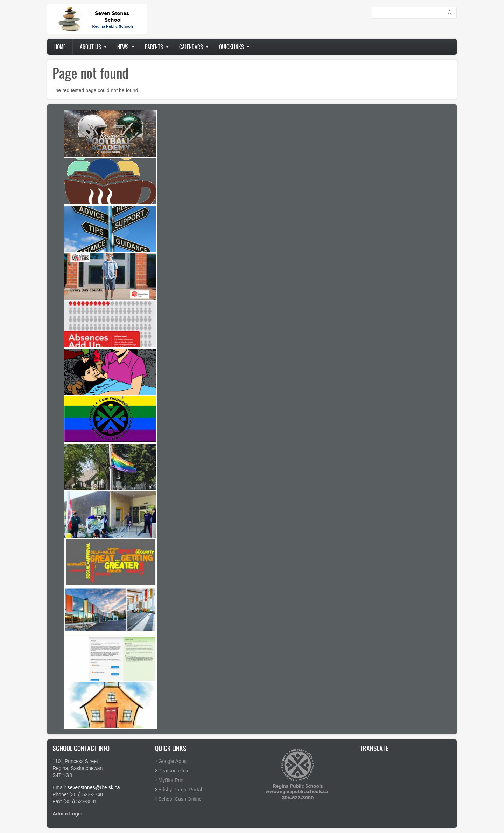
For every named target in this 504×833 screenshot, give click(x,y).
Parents (154, 47)
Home (60, 47)
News (123, 47)
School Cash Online (180, 799)
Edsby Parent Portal (180, 790)
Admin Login (68, 814)
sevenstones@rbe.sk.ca (94, 787)
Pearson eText (174, 771)
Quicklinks (232, 47)
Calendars (191, 47)
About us (90, 47)
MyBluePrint (172, 780)
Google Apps (173, 761)
